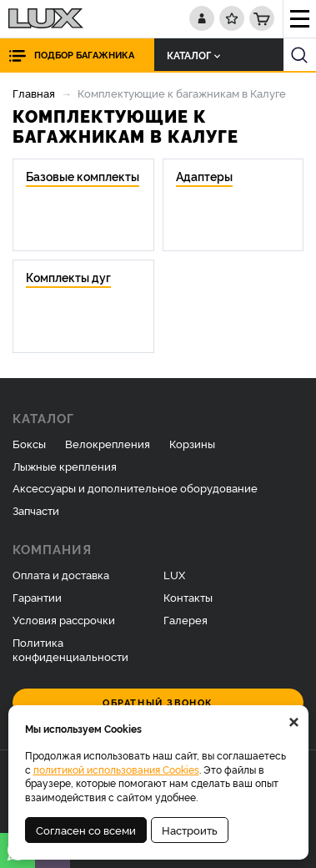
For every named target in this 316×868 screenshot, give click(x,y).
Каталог (193, 55)
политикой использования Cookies (116, 769)
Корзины (192, 443)
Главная (34, 93)
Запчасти (36, 510)
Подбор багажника (84, 55)
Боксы (29, 443)
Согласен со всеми (86, 830)
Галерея (186, 619)
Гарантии (37, 597)
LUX (174, 574)
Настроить (190, 830)
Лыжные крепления (65, 466)
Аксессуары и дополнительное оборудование (135, 487)
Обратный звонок (158, 702)
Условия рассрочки (64, 619)
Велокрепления (108, 443)
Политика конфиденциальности (70, 649)
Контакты (188, 597)
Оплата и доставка (61, 574)
